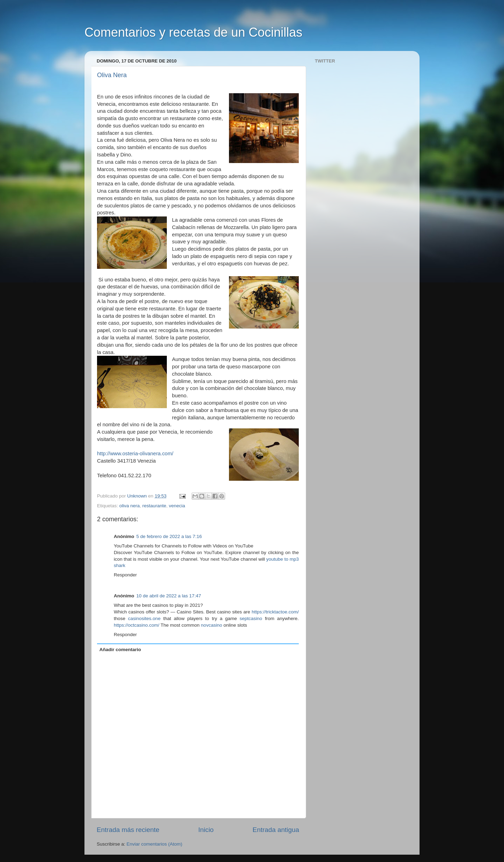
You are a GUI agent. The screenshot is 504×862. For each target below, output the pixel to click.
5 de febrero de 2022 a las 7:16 (169, 536)
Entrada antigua (276, 830)
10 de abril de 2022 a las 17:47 (169, 596)
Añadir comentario (120, 650)
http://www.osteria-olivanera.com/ (135, 454)
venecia (177, 506)
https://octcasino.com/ (137, 625)
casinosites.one (144, 618)
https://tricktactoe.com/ (275, 612)
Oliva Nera (112, 75)
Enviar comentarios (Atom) (155, 844)
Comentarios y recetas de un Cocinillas (193, 32)
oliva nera (130, 506)
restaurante (154, 506)
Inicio (206, 830)
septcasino (251, 618)
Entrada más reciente (128, 830)
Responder (125, 575)
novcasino (212, 625)
